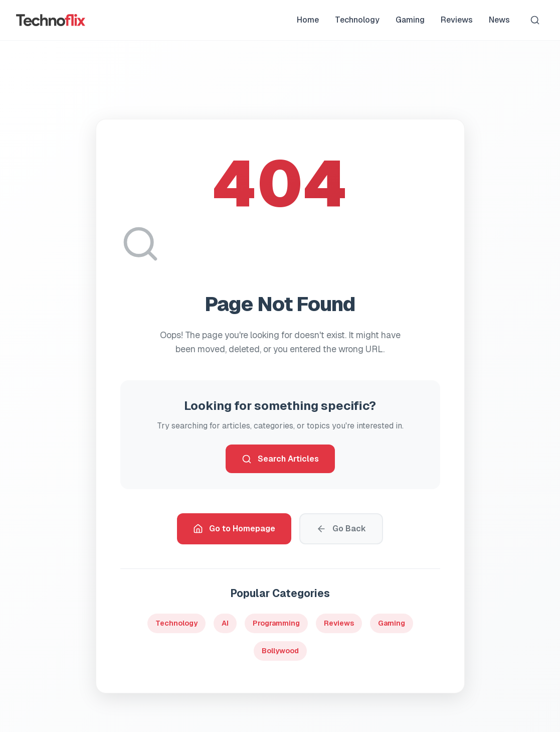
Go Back (341, 529)
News (499, 20)
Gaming (410, 20)
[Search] (535, 20)
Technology (357, 20)
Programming (276, 623)
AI (225, 623)
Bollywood (280, 651)
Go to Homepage (234, 529)
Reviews (457, 20)
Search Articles (280, 459)
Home (308, 20)
